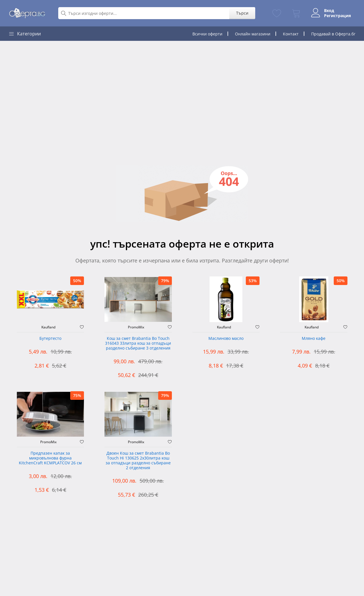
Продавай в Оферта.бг (333, 34)
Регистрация (337, 16)
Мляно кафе (314, 339)
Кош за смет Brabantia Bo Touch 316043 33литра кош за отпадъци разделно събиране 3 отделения (138, 343)
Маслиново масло (226, 339)
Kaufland (48, 327)
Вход (329, 11)
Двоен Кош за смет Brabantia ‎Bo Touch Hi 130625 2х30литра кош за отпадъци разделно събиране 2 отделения (138, 460)
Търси (242, 13)
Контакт (291, 34)
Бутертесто (50, 339)
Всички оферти (207, 34)
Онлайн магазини (253, 34)
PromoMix (136, 327)
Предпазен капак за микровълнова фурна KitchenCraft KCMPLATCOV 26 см (50, 458)
